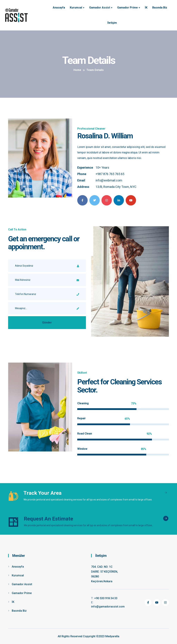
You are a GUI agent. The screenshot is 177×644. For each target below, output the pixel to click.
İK (146, 8)
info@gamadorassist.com (108, 604)
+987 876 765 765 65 (110, 174)
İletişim (112, 23)
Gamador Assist (100, 8)
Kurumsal (76, 8)
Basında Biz (160, 8)
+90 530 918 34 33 (104, 598)
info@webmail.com (109, 180)
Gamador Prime (127, 8)
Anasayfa (59, 8)
